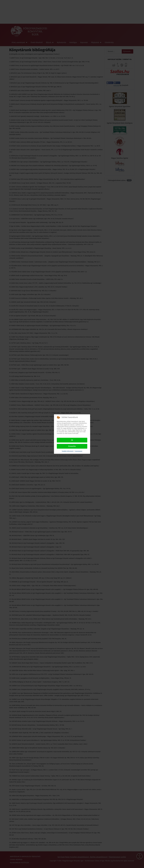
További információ (68, 451)
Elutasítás (72, 446)
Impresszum (79, 451)
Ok (72, 440)
